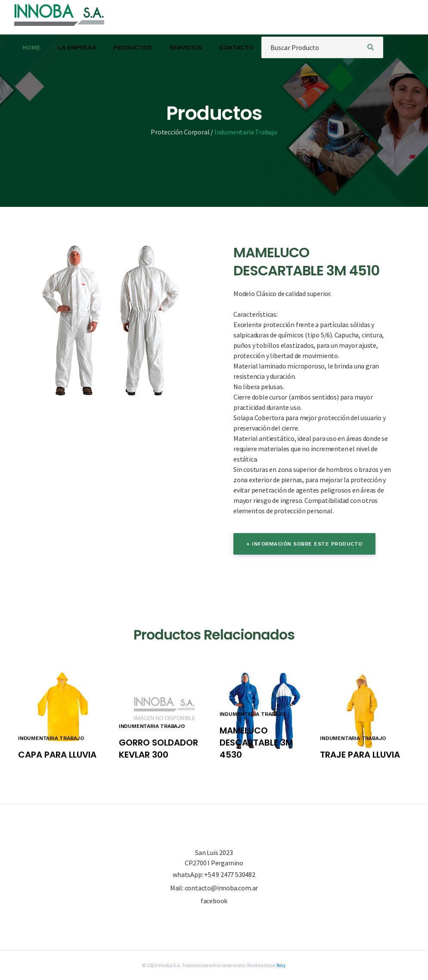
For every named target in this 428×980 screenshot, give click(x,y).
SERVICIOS (186, 47)
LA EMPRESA (77, 47)
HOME (31, 47)
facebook (214, 901)
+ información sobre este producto (304, 544)
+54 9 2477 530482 (230, 874)
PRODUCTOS (133, 47)
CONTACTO (236, 47)
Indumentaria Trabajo (246, 132)
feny (281, 965)
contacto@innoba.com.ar (222, 888)
